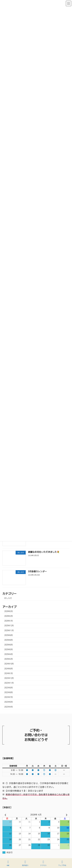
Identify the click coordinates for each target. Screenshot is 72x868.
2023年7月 (9, 697)
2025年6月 (9, 645)
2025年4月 (9, 654)
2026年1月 (9, 621)
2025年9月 (9, 635)
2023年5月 (9, 702)
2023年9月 (9, 688)
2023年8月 (9, 692)
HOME (8, 863)
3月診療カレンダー (37, 571)
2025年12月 (9, 626)
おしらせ (8, 598)
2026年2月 (9, 616)
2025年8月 (9, 640)
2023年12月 (9, 678)
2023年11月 (9, 683)
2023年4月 (9, 707)
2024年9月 (9, 669)
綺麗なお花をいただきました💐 (44, 552)
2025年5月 (9, 649)
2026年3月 (9, 611)
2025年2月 (9, 659)
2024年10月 (9, 664)
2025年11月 (9, 630)
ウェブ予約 (62, 863)
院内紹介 (25, 863)
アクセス (43, 863)
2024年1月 (9, 673)
